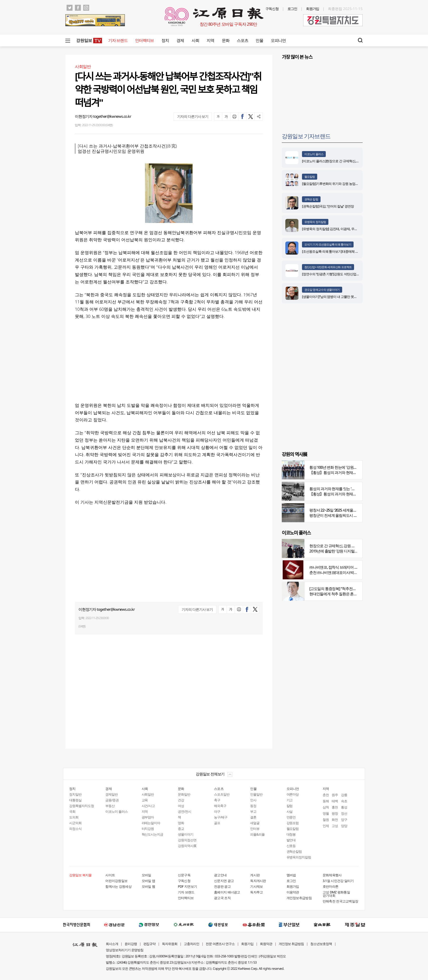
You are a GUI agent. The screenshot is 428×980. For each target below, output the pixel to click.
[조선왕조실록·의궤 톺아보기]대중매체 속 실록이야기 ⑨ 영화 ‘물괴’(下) (350, 251)
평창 (335, 813)
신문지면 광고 (224, 881)
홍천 (335, 807)
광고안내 (220, 875)
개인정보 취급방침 (291, 944)
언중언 (291, 817)
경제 (180, 40)
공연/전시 (185, 811)
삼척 (326, 807)
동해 (326, 801)
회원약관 (266, 944)
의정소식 (75, 829)
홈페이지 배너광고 (227, 892)
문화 (226, 40)
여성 (181, 806)
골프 (217, 823)
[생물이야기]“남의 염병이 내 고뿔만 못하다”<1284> (336, 297)
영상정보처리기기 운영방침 (125, 950)
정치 (165, 40)
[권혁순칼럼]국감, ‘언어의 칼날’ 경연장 (329, 206)
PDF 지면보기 (187, 886)
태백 (335, 801)
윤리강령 (131, 944)
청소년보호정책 (321, 944)
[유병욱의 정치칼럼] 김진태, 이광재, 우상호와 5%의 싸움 (340, 229)
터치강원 (148, 829)
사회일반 (148, 794)
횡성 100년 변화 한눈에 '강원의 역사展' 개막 (343, 467)
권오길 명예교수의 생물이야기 (322, 290)
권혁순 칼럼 (311, 199)
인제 (326, 826)
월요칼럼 (310, 177)
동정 (253, 806)
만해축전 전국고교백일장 (340, 901)
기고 (290, 800)
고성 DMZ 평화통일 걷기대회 (336, 894)
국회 (72, 811)
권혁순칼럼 (294, 851)
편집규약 (150, 944)
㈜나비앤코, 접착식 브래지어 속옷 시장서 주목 (345, 567)
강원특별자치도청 (82, 806)
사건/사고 (148, 806)
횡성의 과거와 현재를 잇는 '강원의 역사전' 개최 (345, 489)
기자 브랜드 (118, 40)
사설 (290, 811)
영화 (181, 823)
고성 (335, 826)
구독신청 (272, 9)
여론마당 (293, 794)
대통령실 (75, 800)
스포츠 (242, 40)
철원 (326, 820)
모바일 (146, 875)
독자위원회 (170, 944)
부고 (253, 811)
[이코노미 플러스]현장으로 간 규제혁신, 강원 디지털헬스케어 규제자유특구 (353, 161)
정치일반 (75, 794)
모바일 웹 (148, 886)
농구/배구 (221, 817)
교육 (145, 800)
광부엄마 (148, 817)
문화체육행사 (332, 875)
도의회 (74, 817)
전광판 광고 (222, 886)
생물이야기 (186, 834)
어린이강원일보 (116, 881)
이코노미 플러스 (314, 154)
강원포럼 (293, 823)
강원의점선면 (187, 840)
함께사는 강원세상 (118, 886)
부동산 (110, 806)
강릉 (344, 795)
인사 (253, 800)
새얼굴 (255, 823)
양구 (344, 820)
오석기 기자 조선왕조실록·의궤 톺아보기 (328, 244)
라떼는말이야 (151, 823)
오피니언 (278, 40)
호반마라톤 (331, 886)
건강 (181, 800)
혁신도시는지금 (153, 834)
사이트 (110, 875)
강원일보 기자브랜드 (306, 136)
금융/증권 (112, 800)
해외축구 (220, 806)
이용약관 (293, 892)
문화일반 (184, 794)
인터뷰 (255, 829)
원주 (335, 795)
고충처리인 (192, 944)
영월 (326, 813)
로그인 (292, 9)
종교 (181, 829)
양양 (344, 826)
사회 (195, 40)
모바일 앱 (148, 881)
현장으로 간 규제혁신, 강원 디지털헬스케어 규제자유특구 (354, 546)
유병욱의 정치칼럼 (315, 222)
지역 (210, 40)
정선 (344, 813)
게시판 (255, 875)
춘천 (326, 795)
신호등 (291, 846)
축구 (217, 800)
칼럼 (290, 806)
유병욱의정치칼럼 (299, 857)
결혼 (253, 817)
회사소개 (112, 944)
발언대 (291, 840)
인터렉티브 (144, 40)
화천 (335, 820)
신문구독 (184, 875)
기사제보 (256, 886)
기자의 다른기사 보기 (193, 116)
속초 (344, 801)
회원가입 (313, 9)
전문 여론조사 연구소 (220, 944)
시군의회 (75, 823)
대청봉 (291, 834)
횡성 (344, 807)
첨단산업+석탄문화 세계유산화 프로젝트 (328, 267)
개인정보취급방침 (299, 898)
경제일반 (112, 794)
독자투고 (256, 892)
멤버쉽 (291, 875)
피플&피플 (257, 834)
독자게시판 (258, 881)
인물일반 (256, 794)
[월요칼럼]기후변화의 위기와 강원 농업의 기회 (334, 184)
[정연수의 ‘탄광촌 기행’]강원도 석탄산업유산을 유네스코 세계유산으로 (350, 274)
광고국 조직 (222, 898)
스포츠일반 (222, 794)
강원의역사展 (187, 846)
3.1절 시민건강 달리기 (338, 881)
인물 (259, 40)
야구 (217, 811)
